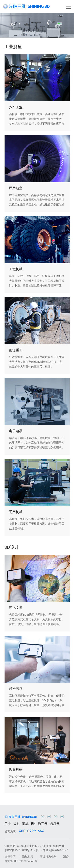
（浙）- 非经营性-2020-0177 (50, 850)
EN (33, 824)
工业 (8, 824)
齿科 (17, 824)
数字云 (43, 824)
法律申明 (10, 857)
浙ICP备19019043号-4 (18, 850)
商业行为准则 (48, 857)
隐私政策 (28, 857)
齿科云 (55, 824)
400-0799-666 (32, 831)
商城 (25, 824)
